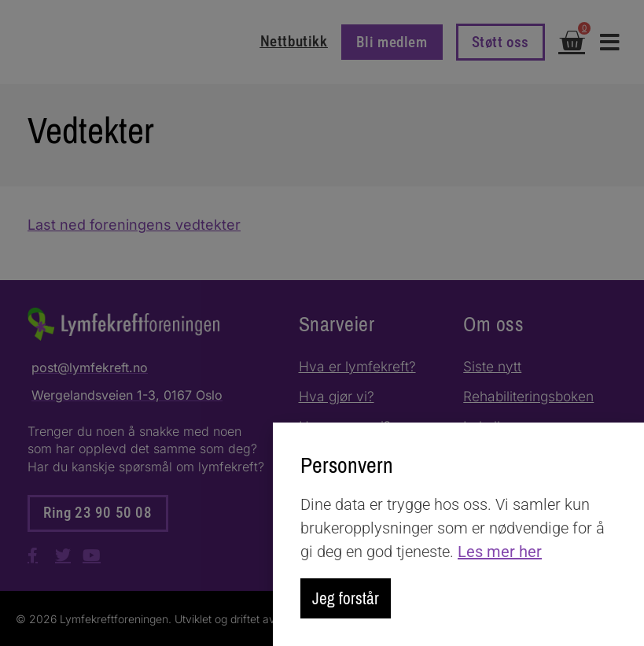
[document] (322, 323)
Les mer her (500, 551)
